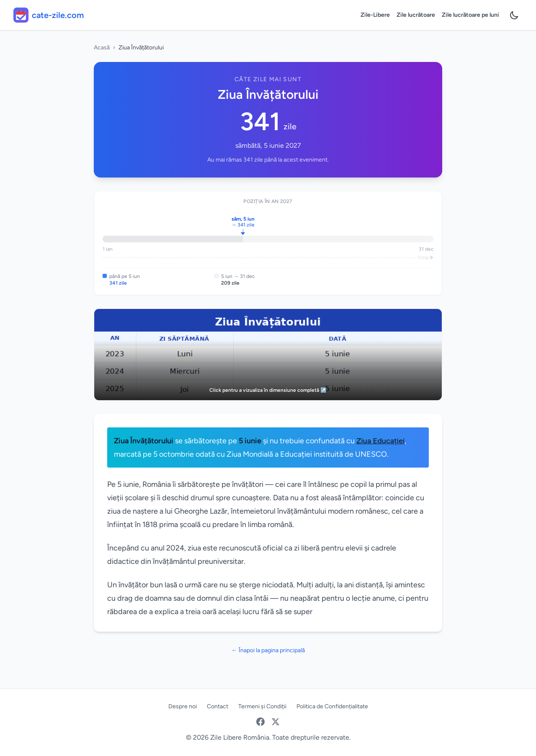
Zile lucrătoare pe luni (470, 15)
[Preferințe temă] (514, 15)
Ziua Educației (380, 441)
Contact (218, 706)
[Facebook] (260, 722)
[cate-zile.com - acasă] (49, 15)
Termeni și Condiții (262, 706)
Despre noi (183, 706)
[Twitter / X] (276, 722)
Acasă (102, 48)
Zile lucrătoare (416, 15)
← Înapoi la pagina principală (268, 650)
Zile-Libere (375, 15)
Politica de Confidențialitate (332, 706)
